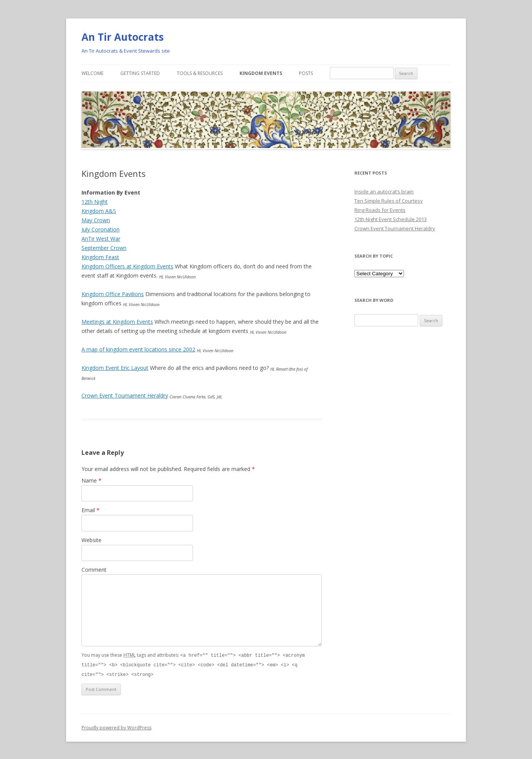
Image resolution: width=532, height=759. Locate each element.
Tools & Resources (200, 73)
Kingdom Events (261, 73)
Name (91, 480)
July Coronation (101, 229)
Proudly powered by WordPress (116, 727)
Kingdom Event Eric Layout (115, 368)
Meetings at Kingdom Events (117, 322)
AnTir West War (101, 239)
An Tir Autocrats (123, 37)
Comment (94, 570)
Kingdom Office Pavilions (113, 294)
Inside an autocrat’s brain (384, 191)
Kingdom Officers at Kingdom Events (127, 266)
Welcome (92, 73)
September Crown (104, 248)
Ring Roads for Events (380, 210)
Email (91, 510)
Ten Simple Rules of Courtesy (389, 201)
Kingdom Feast (100, 257)
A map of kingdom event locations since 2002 (138, 349)
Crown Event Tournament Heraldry (125, 395)
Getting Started (140, 73)
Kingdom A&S (99, 211)
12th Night (95, 202)
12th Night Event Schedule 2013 (391, 219)
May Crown (96, 220)
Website (91, 540)
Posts (306, 73)
